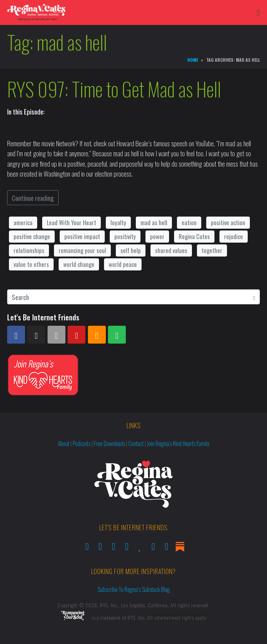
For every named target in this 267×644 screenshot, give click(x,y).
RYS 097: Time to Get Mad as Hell (114, 89)
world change (79, 264)
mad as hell (154, 222)
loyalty (118, 222)
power (157, 236)
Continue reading (33, 198)
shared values (171, 250)
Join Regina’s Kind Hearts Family (178, 443)
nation (189, 222)
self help (131, 250)
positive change (32, 236)
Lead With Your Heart (71, 222)
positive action (228, 222)
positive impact (82, 236)
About (64, 443)
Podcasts (81, 443)
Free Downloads (109, 443)
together (212, 250)
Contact (136, 443)
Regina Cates (194, 236)
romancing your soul (82, 250)
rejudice (234, 236)
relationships (29, 250)
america (23, 222)
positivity (125, 236)
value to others (31, 264)
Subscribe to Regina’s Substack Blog (134, 589)
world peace (123, 264)
